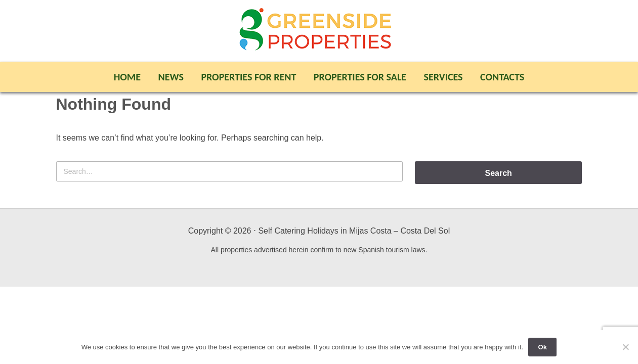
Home (127, 77)
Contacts (502, 77)
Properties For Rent (248, 77)
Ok (543, 347)
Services (443, 77)
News (171, 77)
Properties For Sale (360, 77)
